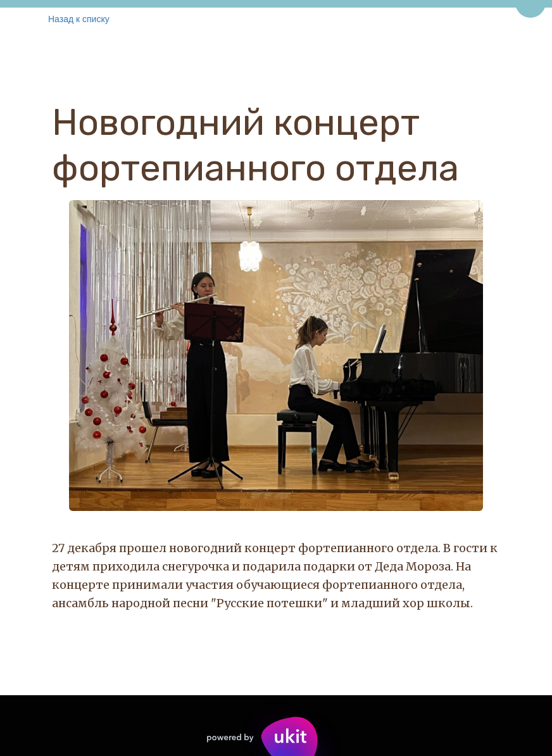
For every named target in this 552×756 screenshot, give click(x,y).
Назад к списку (79, 19)
